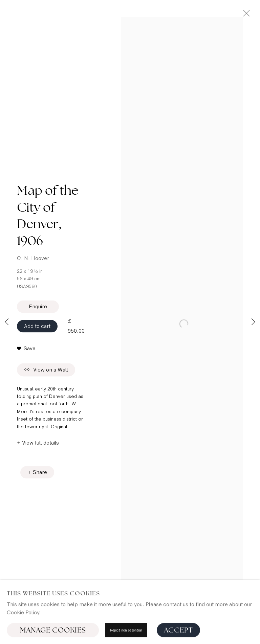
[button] (26, 349)
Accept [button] (178, 633)
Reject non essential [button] (126, 633)
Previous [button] (7, 322)
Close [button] (245, 15)
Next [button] (253, 322)
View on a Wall (46, 370)
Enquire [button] (38, 307)
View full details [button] (40, 443)
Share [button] (40, 472)
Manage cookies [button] (53, 633)
